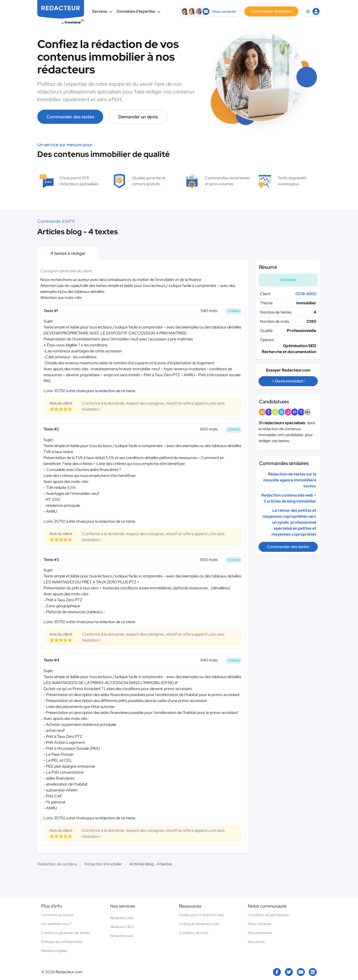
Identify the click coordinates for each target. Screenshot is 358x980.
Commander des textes (70, 117)
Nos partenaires (260, 933)
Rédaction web (122, 936)
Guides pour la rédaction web (201, 915)
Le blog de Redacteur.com (199, 924)
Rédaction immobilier (103, 864)
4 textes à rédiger (67, 253)
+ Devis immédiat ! (288, 381)
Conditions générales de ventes (66, 933)
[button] (312, 11)
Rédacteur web (122, 918)
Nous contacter (260, 924)
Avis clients (256, 942)
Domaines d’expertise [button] (139, 11)
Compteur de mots (194, 933)
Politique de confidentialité (62, 942)
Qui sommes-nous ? (57, 924)
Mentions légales (54, 951)
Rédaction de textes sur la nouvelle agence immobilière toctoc (290, 480)
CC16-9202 (306, 294)
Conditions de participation (268, 915)
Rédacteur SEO (122, 927)
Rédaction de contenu (57, 864)
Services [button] (102, 11)
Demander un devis (138, 117)
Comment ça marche (57, 915)
